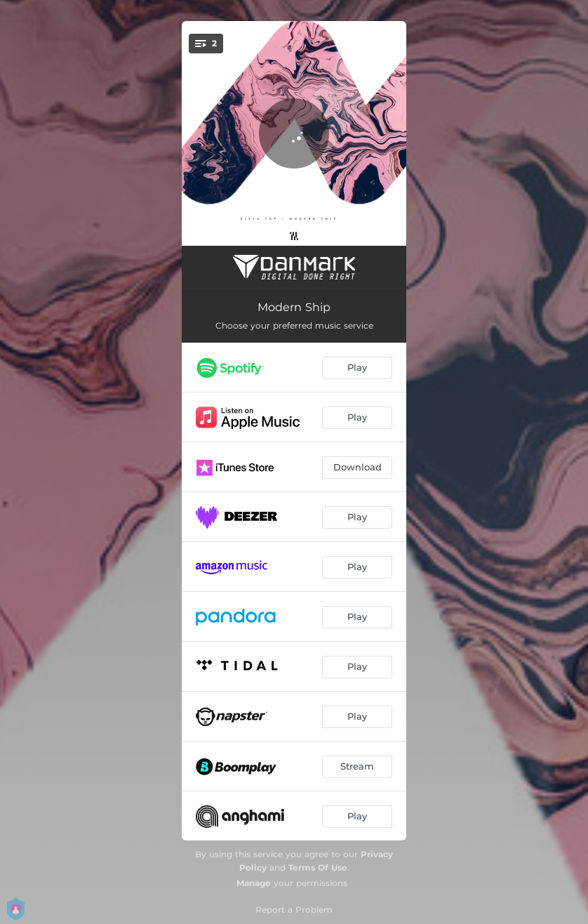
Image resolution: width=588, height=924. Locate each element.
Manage (254, 883)
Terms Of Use (318, 867)
